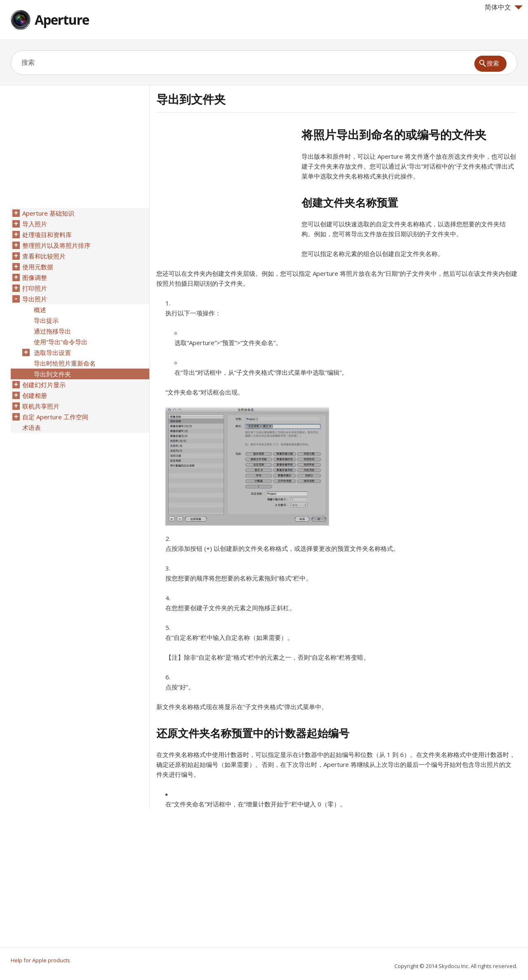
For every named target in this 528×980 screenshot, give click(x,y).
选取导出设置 (52, 353)
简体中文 (504, 7)
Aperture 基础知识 (48, 213)
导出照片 (35, 299)
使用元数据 (38, 267)
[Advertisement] (226, 185)
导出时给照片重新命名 (65, 363)
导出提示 (46, 320)
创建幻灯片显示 (44, 385)
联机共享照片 (41, 406)
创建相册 (35, 395)
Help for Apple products (40, 960)
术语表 (32, 428)
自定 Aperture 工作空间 (55, 417)
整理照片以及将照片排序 (56, 245)
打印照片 (35, 288)
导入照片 (35, 224)
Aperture (62, 20)
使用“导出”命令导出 (61, 342)
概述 (40, 310)
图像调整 (35, 277)
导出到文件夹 (52, 374)
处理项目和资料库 (47, 235)
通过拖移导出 (52, 331)
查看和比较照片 (44, 256)
